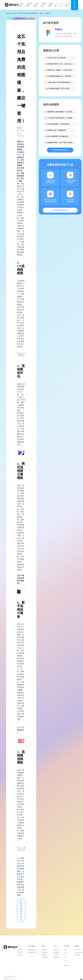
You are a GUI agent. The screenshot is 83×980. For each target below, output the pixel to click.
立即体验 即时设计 (21, 910)
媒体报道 (56, 958)
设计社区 (21, 5)
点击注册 (21, 727)
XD (65, 958)
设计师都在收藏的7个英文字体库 (58, 89)
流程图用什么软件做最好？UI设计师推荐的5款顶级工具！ (61, 112)
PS (65, 955)
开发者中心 (45, 958)
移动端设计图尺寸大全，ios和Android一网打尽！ (61, 64)
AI (65, 963)
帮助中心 (43, 5)
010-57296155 (78, 950)
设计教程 (36, 5)
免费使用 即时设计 (60, 150)
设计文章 (9, 13)
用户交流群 (77, 955)
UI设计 (20, 648)
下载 (57, 5)
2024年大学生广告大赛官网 (56, 58)
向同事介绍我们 (32, 952)
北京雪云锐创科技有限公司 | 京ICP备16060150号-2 (10, 977)
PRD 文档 (20, 955)
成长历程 (56, 955)
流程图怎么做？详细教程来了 (57, 130)
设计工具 (20, 950)
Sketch (66, 952)
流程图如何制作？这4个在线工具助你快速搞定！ (61, 143)
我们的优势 (29, 5)
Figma (59, 29)
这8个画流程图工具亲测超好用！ (58, 136)
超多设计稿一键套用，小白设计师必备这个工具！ (61, 70)
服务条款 (45, 955)
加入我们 (56, 952)
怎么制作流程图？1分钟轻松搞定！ (59, 124)
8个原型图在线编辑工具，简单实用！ (60, 76)
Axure (66, 960)
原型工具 (20, 952)
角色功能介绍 (32, 950)
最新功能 (50, 5)
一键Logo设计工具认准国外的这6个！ (60, 82)
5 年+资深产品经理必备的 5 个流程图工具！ (61, 118)
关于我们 (67, 5)
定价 (61, 5)
